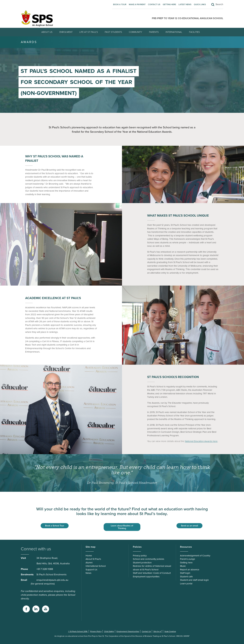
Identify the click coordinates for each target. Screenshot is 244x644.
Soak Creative (170, 631)
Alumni (89, 563)
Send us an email (189, 526)
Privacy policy (140, 556)
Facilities (194, 32)
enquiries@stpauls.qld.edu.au (52, 580)
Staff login (185, 573)
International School (96, 566)
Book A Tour (120, 5)
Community (135, 32)
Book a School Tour (55, 526)
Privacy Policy (96, 631)
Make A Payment (137, 5)
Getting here (169, 5)
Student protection (142, 563)
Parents (154, 32)
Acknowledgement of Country (195, 556)
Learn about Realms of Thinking (122, 527)
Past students (113, 32)
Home (89, 556)
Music (183, 566)
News (88, 573)
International (174, 32)
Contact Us (154, 5)
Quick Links (200, 5)
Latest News (185, 5)
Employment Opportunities (128, 631)
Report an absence (190, 570)
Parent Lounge (188, 559)
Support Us (91, 570)
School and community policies (149, 559)
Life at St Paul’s (89, 32)
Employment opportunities (146, 577)
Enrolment (66, 32)
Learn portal (186, 584)
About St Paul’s (93, 559)
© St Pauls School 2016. (78, 631)
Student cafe (186, 577)
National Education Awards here (201, 441)
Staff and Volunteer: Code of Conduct (152, 573)
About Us (47, 32)
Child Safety (109, 631)
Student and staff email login (194, 580)
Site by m (158, 631)
